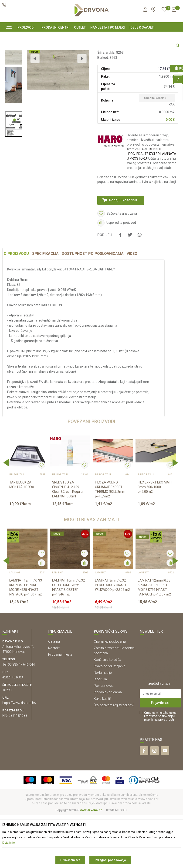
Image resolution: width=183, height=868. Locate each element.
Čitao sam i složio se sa (160, 769)
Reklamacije (103, 726)
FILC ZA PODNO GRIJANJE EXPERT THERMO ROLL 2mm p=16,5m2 (110, 542)
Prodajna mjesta (60, 707)
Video (132, 307)
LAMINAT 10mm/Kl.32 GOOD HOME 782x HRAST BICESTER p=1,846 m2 (68, 640)
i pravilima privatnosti (160, 771)
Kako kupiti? (103, 752)
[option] (13, 90)
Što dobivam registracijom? (114, 758)
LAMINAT (104, 91)
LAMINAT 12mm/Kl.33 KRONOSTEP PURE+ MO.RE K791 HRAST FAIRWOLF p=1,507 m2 (154, 640)
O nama (54, 694)
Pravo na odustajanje (109, 719)
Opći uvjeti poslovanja (110, 694)
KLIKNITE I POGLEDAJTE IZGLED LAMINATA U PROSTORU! (151, 197)
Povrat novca (104, 739)
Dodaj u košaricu (122, 243)
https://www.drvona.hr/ (19, 756)
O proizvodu (16, 307)
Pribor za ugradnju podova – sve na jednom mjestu (19, 528)
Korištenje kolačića (107, 713)
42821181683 (13, 730)
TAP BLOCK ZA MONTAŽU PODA (22, 538)
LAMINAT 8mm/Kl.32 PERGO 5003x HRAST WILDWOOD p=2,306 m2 (112, 638)
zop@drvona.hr (160, 736)
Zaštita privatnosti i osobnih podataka (114, 704)
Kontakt (54, 701)
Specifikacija (45, 307)
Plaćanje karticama (108, 745)
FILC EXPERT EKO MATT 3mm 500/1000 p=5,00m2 (155, 540)
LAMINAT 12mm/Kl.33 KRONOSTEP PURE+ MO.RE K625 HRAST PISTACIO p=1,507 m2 (26, 640)
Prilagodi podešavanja (110, 860)
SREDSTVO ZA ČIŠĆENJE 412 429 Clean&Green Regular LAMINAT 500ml (68, 542)
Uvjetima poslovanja (159, 769)
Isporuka (100, 732)
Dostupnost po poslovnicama (93, 307)
